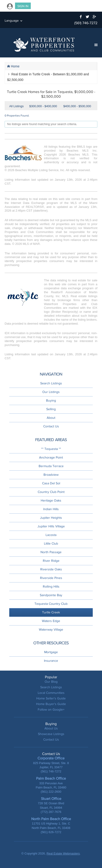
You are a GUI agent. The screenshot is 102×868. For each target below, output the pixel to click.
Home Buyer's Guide (51, 704)
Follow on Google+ (51, 710)
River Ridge (51, 561)
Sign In (23, 6)
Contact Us (51, 426)
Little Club (51, 544)
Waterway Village (51, 630)
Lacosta (51, 535)
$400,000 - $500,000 (77, 106)
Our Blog (51, 682)
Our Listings (51, 392)
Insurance (51, 661)
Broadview (51, 475)
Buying (51, 401)
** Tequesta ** (51, 449)
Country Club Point (51, 492)
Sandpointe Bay (51, 595)
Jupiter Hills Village (51, 526)
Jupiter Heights (51, 518)
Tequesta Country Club (51, 604)
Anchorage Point (51, 457)
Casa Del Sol (51, 483)
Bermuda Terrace (51, 466)
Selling (51, 409)
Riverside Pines (51, 578)
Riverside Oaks (51, 569)
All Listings (16, 106)
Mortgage (51, 652)
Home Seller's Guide (51, 698)
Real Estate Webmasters (63, 853)
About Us (51, 728)
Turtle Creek (51, 612)
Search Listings (51, 383)
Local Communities (51, 693)
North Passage (51, 552)
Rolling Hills (51, 587)
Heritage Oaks (51, 501)
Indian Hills (51, 509)
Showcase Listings (51, 734)
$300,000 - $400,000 (43, 106)
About (51, 418)
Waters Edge (51, 621)
